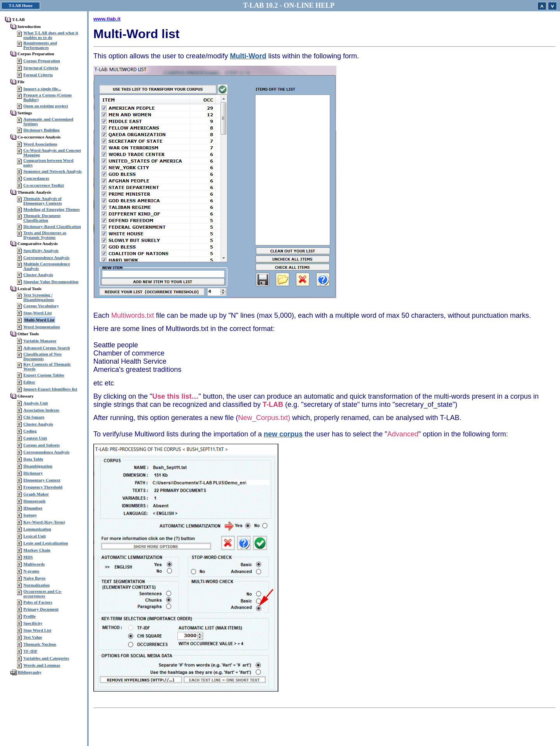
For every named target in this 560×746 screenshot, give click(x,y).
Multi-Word (248, 56)
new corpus (283, 434)
